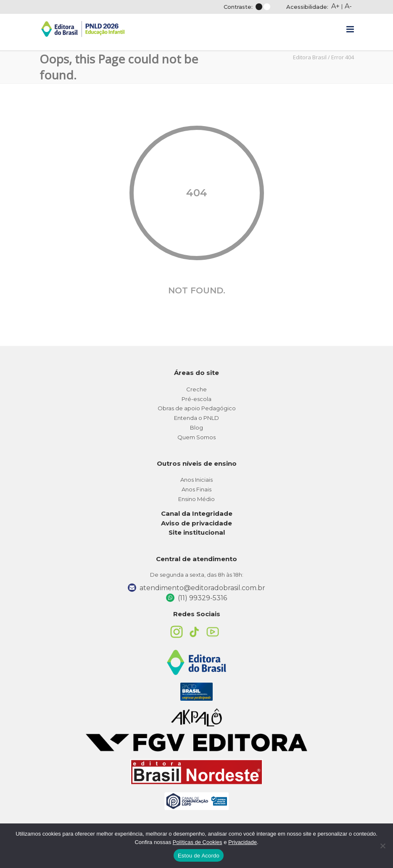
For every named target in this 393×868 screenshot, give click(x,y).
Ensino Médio (196, 499)
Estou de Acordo (199, 856)
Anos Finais (196, 489)
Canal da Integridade (197, 513)
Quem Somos (196, 437)
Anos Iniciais (196, 480)
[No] (382, 846)
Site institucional (197, 532)
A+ (335, 6)
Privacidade (243, 842)
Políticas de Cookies (198, 842)
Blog (196, 427)
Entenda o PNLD (196, 418)
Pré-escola (196, 399)
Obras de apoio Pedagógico (197, 408)
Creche (196, 389)
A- (348, 6)
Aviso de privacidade (196, 523)
